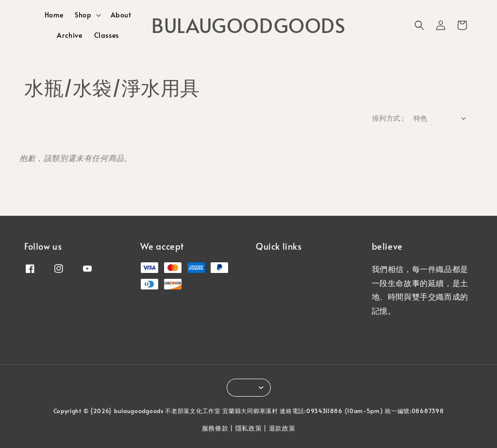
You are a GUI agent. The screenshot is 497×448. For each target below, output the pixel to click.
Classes (107, 35)
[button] (419, 25)
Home (54, 15)
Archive (69, 35)
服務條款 (215, 428)
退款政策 (282, 428)
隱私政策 (249, 428)
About (121, 15)
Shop (83, 15)
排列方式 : (388, 118)
